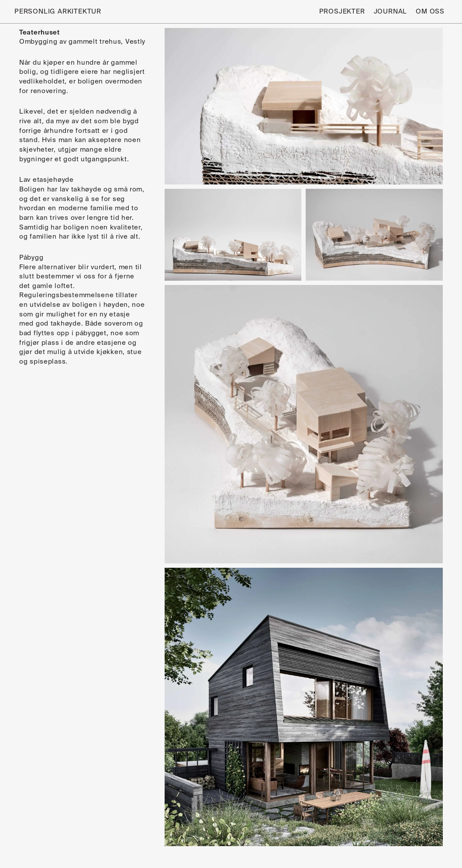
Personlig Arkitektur (58, 12)
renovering (48, 91)
